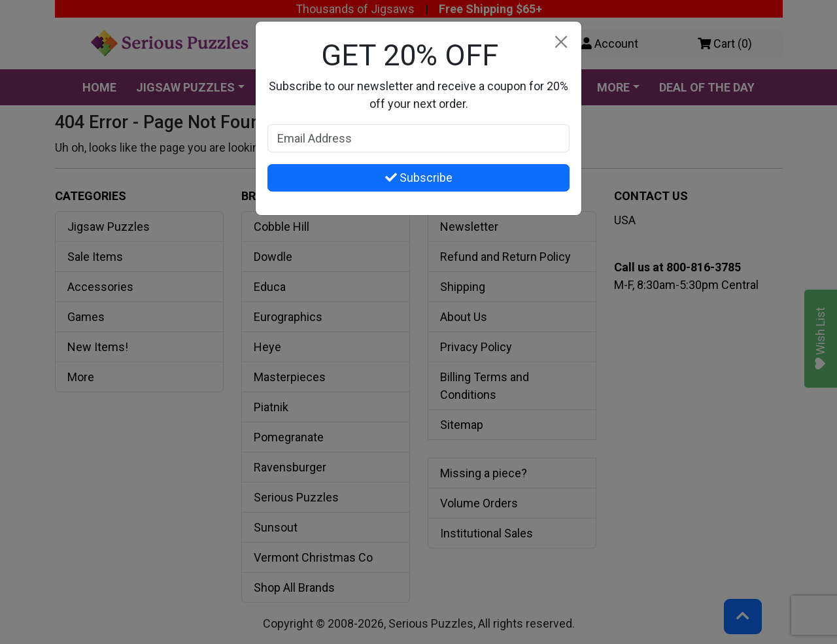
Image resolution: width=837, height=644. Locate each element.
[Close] (561, 42)
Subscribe (419, 178)
